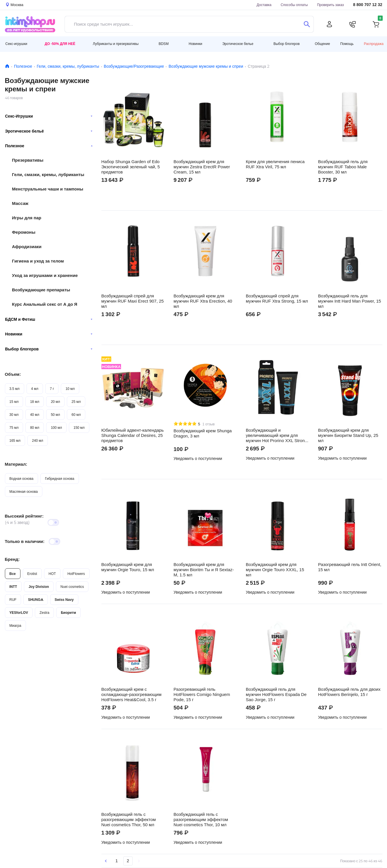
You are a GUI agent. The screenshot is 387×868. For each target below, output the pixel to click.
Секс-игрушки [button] (16, 44)
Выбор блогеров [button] (287, 44)
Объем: (13, 374)
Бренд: (12, 559)
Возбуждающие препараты (41, 290)
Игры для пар (27, 218)
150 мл (79, 428)
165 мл (15, 440)
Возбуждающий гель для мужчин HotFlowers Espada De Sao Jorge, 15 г (276, 695)
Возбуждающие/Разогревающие (134, 66)
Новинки (49, 334)
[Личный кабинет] (329, 24)
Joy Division (39, 587)
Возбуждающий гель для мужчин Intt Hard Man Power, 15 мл (350, 301)
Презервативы (28, 160)
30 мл (14, 415)
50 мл (55, 415)
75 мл (14, 428)
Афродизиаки (27, 247)
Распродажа (374, 44)
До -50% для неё (60, 44)
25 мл (76, 402)
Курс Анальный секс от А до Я (45, 304)
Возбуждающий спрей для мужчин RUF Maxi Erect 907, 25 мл (133, 301)
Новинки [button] (196, 44)
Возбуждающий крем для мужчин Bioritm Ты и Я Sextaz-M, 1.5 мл (204, 570)
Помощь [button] (347, 44)
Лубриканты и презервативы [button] (116, 44)
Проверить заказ (330, 5)
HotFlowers (76, 574)
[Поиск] (307, 24)
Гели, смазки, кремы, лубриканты (68, 66)
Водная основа (21, 479)
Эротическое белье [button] (238, 44)
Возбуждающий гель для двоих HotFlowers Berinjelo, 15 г (349, 692)
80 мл (35, 428)
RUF (13, 600)
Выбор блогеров (49, 349)
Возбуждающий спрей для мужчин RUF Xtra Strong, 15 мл (277, 299)
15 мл (14, 402)
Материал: (16, 464)
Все (13, 574)
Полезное (23, 66)
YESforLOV (19, 613)
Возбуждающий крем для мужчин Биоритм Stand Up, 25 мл (348, 435)
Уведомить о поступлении (198, 458)
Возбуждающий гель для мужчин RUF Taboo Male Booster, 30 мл (343, 167)
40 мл (35, 415)
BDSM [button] (164, 44)
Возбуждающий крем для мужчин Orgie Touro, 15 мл (128, 567)
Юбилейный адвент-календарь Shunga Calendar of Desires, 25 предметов (133, 435)
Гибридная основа (60, 479)
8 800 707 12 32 (368, 5)
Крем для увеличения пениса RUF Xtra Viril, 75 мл (275, 164)
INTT (13, 587)
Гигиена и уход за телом (38, 261)
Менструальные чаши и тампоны (48, 189)
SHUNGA (35, 600)
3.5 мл (15, 389)
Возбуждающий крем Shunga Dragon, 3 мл (203, 433)
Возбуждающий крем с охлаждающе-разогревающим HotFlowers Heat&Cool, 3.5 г (132, 695)
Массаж (20, 203)
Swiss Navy (64, 600)
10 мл (70, 389)
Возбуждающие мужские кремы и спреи (206, 66)
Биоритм (68, 613)
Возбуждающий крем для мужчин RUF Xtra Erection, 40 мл (203, 301)
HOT (52, 574)
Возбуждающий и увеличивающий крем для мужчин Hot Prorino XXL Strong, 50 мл (277, 435)
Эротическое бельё (49, 131)
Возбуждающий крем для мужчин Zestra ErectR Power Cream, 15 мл (202, 167)
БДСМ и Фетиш (49, 319)
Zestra (44, 613)
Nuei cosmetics (72, 587)
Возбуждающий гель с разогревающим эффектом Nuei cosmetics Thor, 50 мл (129, 820)
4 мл (35, 389)
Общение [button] (322, 44)
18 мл (35, 402)
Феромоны (24, 232)
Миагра (15, 625)
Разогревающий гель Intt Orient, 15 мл (350, 567)
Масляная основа (24, 491)
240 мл (38, 440)
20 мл (55, 402)
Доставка (264, 5)
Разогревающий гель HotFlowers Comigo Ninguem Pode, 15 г (202, 695)
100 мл (56, 428)
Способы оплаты (294, 5)
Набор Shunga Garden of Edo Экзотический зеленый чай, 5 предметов (131, 167)
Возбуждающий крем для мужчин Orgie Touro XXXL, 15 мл (275, 570)
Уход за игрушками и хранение (45, 275)
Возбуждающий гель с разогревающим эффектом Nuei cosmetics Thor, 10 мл (201, 820)
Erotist (32, 574)
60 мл (76, 415)
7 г (52, 389)
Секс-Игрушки (49, 116)
